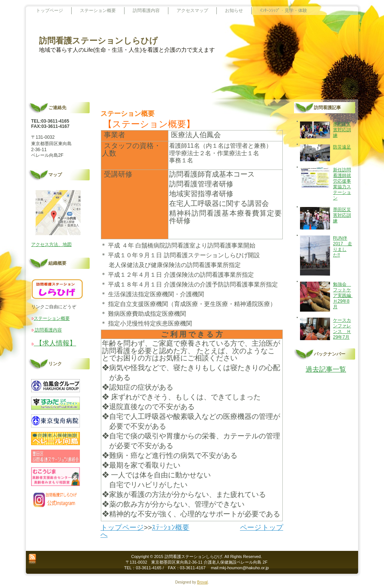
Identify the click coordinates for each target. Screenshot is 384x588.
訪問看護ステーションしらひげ (98, 41)
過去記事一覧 (326, 369)
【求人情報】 (55, 343)
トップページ (122, 527)
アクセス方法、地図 (51, 244)
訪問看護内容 (48, 330)
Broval (202, 582)
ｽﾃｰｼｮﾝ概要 (171, 527)
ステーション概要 (52, 318)
